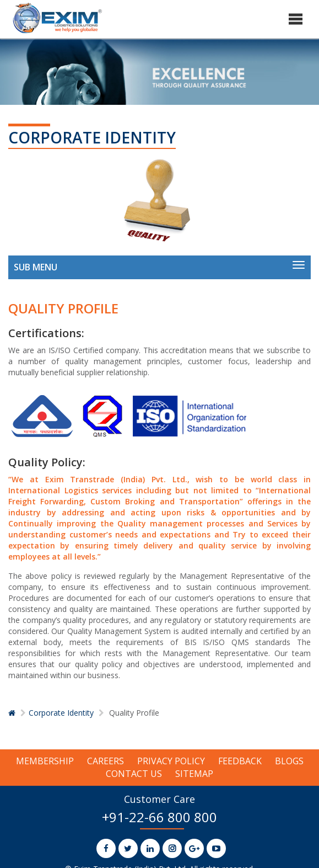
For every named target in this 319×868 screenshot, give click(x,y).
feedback (240, 761)
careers (106, 761)
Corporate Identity (61, 713)
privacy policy (171, 761)
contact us (134, 774)
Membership (45, 761)
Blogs (289, 761)
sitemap (194, 774)
